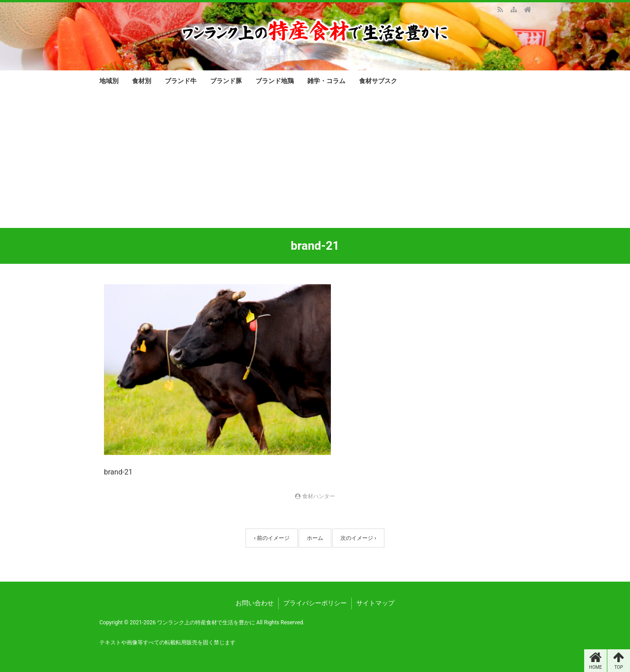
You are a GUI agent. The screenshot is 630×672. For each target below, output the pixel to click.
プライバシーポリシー (315, 603)
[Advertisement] (315, 160)
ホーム (315, 538)
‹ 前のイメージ (272, 538)
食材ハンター (319, 496)
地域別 (109, 81)
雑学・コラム (326, 81)
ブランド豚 (226, 81)
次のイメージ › (358, 538)
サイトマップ (375, 603)
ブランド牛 (181, 81)
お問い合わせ (255, 603)
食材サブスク (378, 81)
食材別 (142, 81)
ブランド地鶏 (275, 81)
